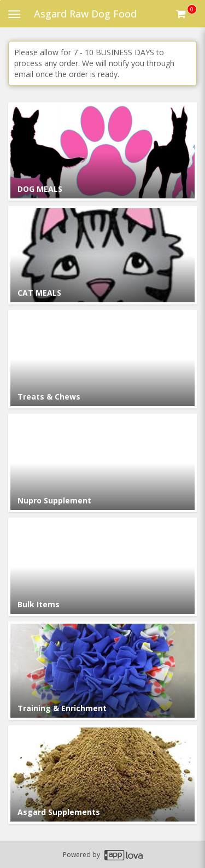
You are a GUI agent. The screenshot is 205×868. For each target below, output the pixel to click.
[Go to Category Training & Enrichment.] (102, 671)
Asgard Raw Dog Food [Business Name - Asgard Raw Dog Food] (85, 14)
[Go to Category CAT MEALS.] (102, 255)
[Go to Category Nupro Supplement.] (102, 463)
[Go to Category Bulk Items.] (102, 567)
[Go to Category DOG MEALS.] (102, 151)
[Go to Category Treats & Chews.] (102, 359)
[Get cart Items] (186, 14)
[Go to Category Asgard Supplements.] (102, 775)
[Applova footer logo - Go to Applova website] (124, 855)
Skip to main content (0, 0)
